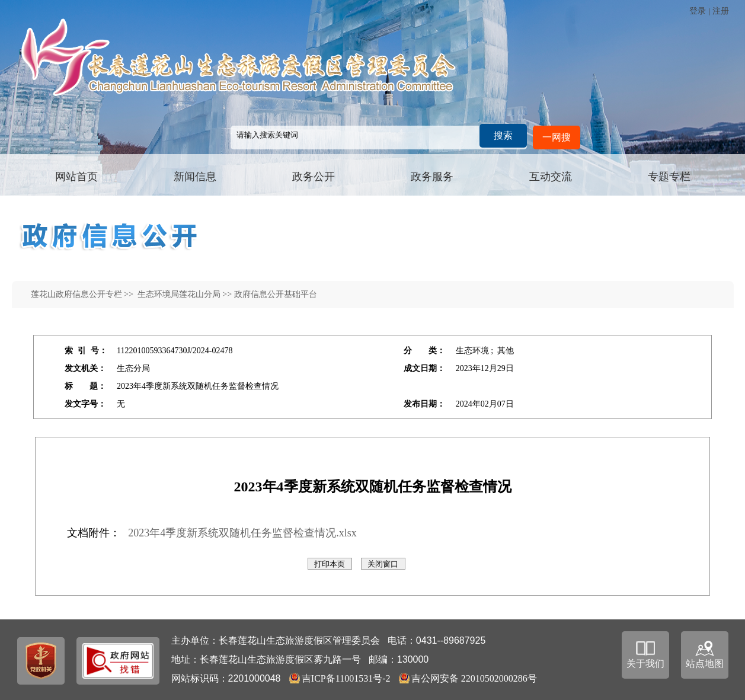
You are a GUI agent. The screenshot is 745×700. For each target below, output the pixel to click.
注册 (721, 11)
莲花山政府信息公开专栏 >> (83, 294)
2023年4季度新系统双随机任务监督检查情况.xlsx (242, 533)
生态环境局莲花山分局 (178, 294)
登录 (698, 11)
